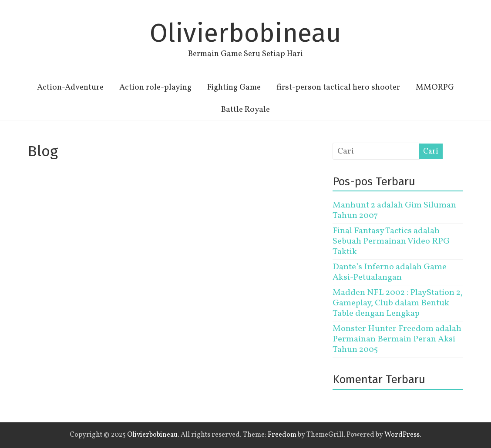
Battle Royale (245, 110)
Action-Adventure (70, 87)
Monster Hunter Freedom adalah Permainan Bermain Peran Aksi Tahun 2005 (397, 339)
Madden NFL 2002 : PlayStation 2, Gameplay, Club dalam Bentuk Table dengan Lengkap (398, 303)
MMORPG (435, 87)
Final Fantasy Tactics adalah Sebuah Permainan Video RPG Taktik (391, 241)
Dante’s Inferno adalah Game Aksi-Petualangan (390, 272)
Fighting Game (234, 87)
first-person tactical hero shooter (338, 87)
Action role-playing (155, 87)
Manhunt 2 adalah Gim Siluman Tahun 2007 (394, 211)
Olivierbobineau (245, 33)
